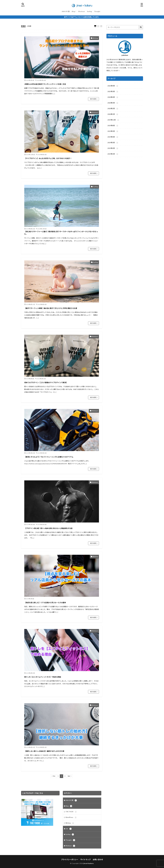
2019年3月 (113, 143)
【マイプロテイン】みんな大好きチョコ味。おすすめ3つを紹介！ (48, 158)
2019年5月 (113, 131)
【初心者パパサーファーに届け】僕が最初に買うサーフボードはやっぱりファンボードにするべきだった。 (61, 233)
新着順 (23, 26)
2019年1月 (113, 154)
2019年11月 (113, 120)
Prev (54, 776)
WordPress (71, 817)
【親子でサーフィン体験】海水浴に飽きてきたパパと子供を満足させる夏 (51, 308)
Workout (82, 11)
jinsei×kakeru (88, 863)
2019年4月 (113, 137)
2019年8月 (113, 126)
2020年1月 (113, 114)
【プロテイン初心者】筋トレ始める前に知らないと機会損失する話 (48, 528)
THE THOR (71, 812)
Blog (73, 11)
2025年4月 (113, 86)
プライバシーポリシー (70, 859)
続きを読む (94, 99)
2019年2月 (113, 148)
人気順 (29, 26)
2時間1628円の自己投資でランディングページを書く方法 (45, 84)
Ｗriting (95, 38)
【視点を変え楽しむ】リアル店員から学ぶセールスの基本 (45, 603)
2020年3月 (113, 103)
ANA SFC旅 (66, 11)
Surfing (89, 11)
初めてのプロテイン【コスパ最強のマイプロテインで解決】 (46, 382)
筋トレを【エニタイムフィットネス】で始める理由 (43, 677)
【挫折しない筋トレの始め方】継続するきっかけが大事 (44, 751)
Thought (97, 11)
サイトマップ (85, 859)
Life (69, 829)
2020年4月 (113, 97)
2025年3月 (113, 92)
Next (69, 776)
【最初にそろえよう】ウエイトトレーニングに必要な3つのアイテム (49, 457)
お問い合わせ (98, 859)
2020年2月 (113, 109)
